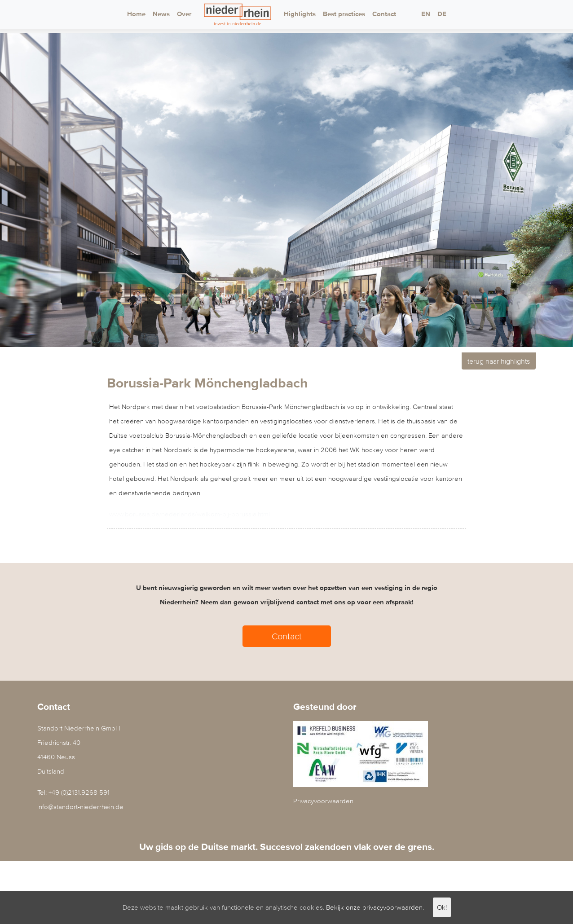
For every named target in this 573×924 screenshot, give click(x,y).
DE (442, 14)
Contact (384, 14)
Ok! (442, 907)
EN (426, 14)
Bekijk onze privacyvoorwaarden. (375, 907)
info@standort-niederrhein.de (80, 807)
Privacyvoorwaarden (323, 801)
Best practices (344, 14)
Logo (238, 14)
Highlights (300, 14)
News (161, 14)
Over (184, 14)
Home (136, 14)
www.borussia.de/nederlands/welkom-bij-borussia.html (190, 514)
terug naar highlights (499, 361)
